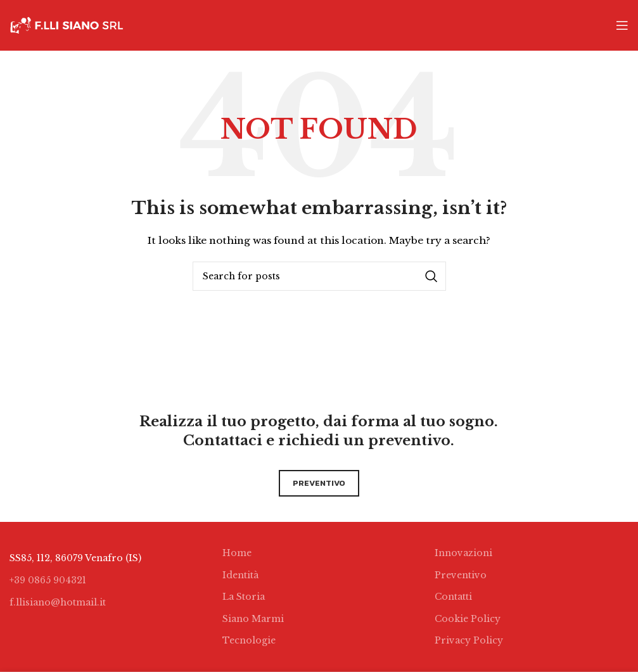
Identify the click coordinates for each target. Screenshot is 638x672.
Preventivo (461, 575)
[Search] (319, 276)
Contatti (453, 597)
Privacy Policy (469, 640)
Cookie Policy (468, 619)
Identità (240, 575)
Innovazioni (463, 553)
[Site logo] (67, 25)
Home (237, 553)
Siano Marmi (253, 619)
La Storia (244, 597)
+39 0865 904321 (48, 580)
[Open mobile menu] (622, 25)
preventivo (319, 483)
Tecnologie (249, 640)
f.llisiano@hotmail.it (58, 602)
